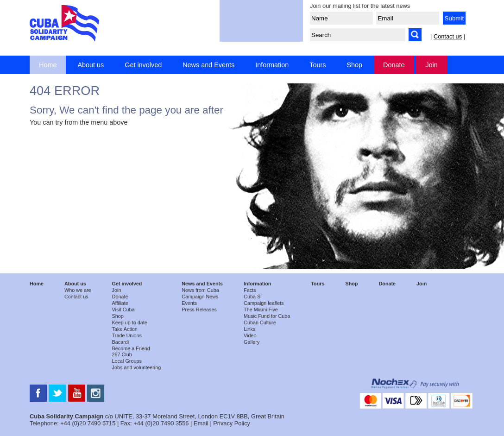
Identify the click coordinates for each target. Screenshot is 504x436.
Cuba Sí (253, 297)
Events (189, 303)
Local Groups (127, 361)
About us (91, 65)
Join (431, 65)
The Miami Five (261, 310)
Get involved (143, 65)
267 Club (122, 354)
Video (250, 335)
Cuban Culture (260, 322)
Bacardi (121, 342)
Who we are (78, 290)
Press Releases (199, 310)
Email (201, 423)
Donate (394, 65)
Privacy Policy (232, 423)
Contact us (448, 36)
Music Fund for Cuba (267, 316)
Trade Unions (127, 335)
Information (272, 65)
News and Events (208, 65)
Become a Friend (131, 348)
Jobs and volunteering (137, 367)
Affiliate (120, 303)
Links (249, 329)
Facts (250, 290)
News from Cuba (200, 290)
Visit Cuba (123, 310)
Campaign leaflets (264, 303)
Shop (354, 65)
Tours (318, 65)
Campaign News (200, 297)
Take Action (125, 329)
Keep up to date (130, 322)
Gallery (252, 342)
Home (48, 65)
